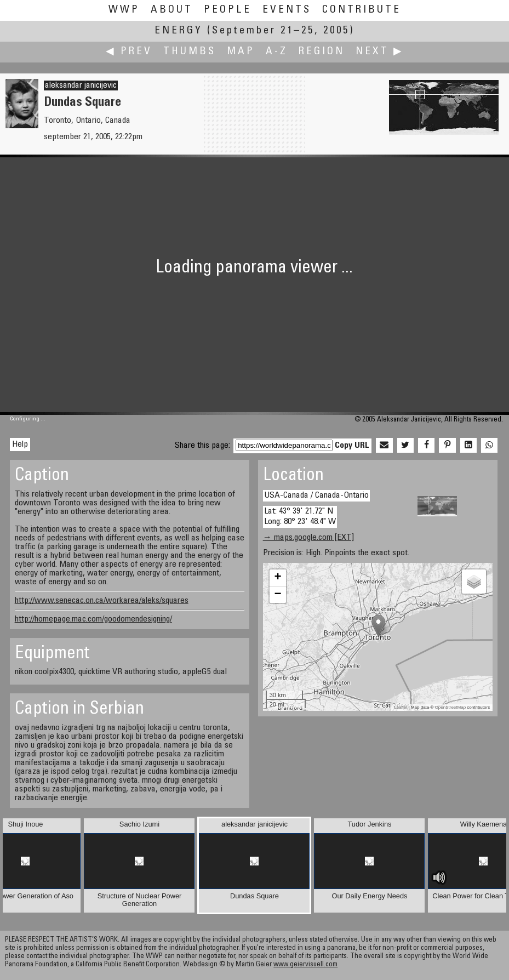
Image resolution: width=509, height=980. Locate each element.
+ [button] (278, 578)
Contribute (362, 10)
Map (241, 52)
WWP (124, 10)
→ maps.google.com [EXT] (308, 538)
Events (287, 10)
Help (20, 445)
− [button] (278, 595)
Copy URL (352, 446)
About (172, 10)
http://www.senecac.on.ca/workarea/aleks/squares (102, 601)
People (228, 10)
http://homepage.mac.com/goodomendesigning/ (93, 619)
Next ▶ (380, 52)
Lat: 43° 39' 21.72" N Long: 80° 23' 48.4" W (300, 517)
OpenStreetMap (450, 707)
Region (322, 52)
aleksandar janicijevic (81, 86)
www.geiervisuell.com (305, 965)
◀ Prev (129, 52)
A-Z (277, 52)
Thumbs (190, 52)
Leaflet (401, 707)
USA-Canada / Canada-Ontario (316, 495)
